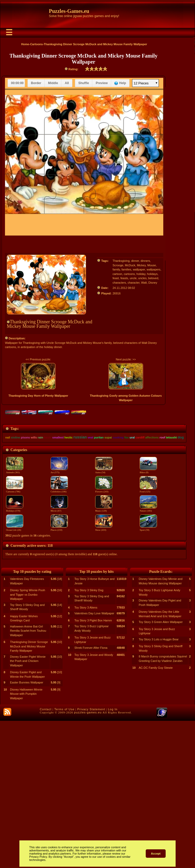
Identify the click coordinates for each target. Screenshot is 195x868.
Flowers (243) (104, 564)
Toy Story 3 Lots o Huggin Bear (159, 787)
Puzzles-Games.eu (69, 11)
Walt (144, 283)
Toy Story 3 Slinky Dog (89, 737)
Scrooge (118, 265)
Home (25, 44)
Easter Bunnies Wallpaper (27, 830)
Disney (153, 283)
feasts (124, 278)
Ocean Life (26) (15, 602)
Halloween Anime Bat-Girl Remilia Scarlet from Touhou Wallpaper (28, 778)
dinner (135, 261)
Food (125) (148, 564)
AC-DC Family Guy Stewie (156, 815)
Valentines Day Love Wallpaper (94, 760)
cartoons (129, 274)
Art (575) (59, 544)
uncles (142, 278)
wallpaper (139, 269)
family (116, 269)
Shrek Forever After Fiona (91, 795)
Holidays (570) (15, 583)
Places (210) (59, 602)
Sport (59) (148, 602)
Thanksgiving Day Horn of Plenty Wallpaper (38, 396)
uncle (133, 278)
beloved (153, 278)
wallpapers (154, 269)
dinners (145, 261)
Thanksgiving (121, 261)
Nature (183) (148, 583)
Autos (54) (104, 544)
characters (119, 283)
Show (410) (104, 602)
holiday (141, 274)
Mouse (152, 265)
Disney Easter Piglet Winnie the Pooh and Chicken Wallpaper (28, 808)
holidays (152, 274)
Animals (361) (15, 544)
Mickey (141, 265)
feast (116, 278)
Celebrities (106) (59, 564)
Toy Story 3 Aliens (86, 755)
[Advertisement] (94, 457)
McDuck (130, 265)
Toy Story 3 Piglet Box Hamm (93, 768)
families (126, 269)
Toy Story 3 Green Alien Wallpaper (161, 769)
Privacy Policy (38, 857)
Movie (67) (59, 583)
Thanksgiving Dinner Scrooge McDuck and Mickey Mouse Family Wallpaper (29, 793)
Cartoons (36, 44)
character (134, 283)
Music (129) (104, 583)
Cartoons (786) (15, 564)
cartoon (117, 274)
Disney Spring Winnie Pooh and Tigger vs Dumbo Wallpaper (28, 742)
